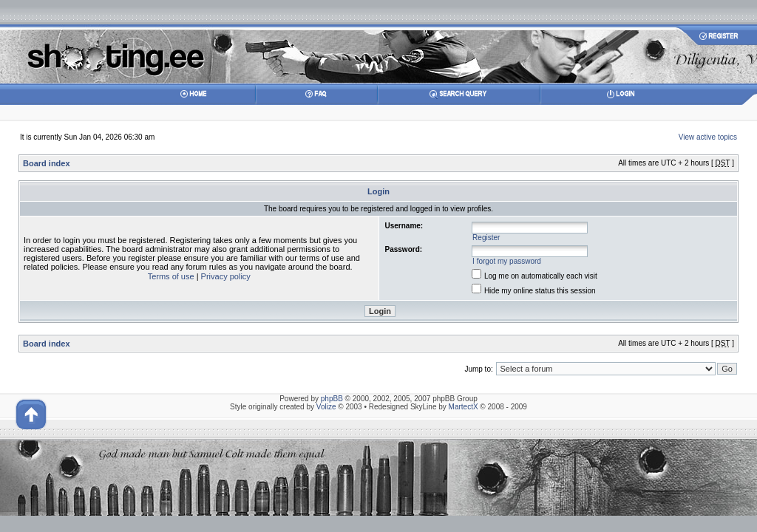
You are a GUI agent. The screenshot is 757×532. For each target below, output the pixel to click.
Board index (47, 163)
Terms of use (171, 276)
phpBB (332, 399)
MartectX (464, 407)
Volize (326, 407)
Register (486, 238)
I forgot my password (507, 261)
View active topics (708, 137)
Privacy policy (226, 276)
